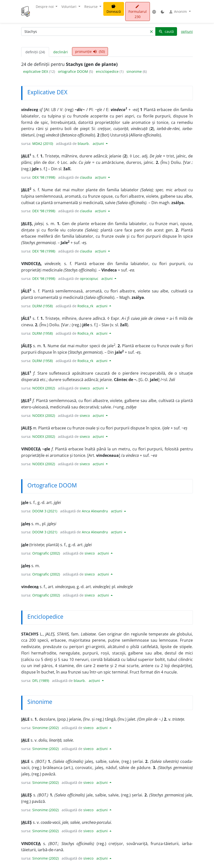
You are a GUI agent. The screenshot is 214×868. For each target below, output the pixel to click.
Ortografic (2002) (46, 553)
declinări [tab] (61, 52)
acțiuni (99, 144)
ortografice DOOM (73, 71)
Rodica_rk (85, 306)
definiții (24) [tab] (35, 52)
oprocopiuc (89, 279)
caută (166, 31)
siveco (85, 388)
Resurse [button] (91, 7)
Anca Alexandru (95, 511)
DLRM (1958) (43, 306)
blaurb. (84, 144)
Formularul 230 (138, 12)
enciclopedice (108, 71)
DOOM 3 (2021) (45, 511)
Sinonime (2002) (45, 728)
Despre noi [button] (45, 7)
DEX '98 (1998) (44, 177)
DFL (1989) (41, 681)
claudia (86, 177)
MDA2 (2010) (43, 144)
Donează (114, 9)
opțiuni (187, 31)
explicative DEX (36, 71)
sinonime (135, 71)
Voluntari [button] (69, 7)
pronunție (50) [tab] (90, 51)
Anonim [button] (178, 12)
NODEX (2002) (44, 388)
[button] (154, 11)
